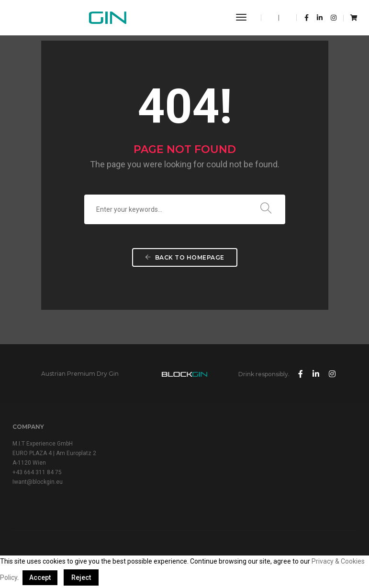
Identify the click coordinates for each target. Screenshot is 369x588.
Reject (81, 577)
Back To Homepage (185, 257)
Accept (40, 577)
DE (285, 18)
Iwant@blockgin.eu (38, 482)
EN (273, 18)
